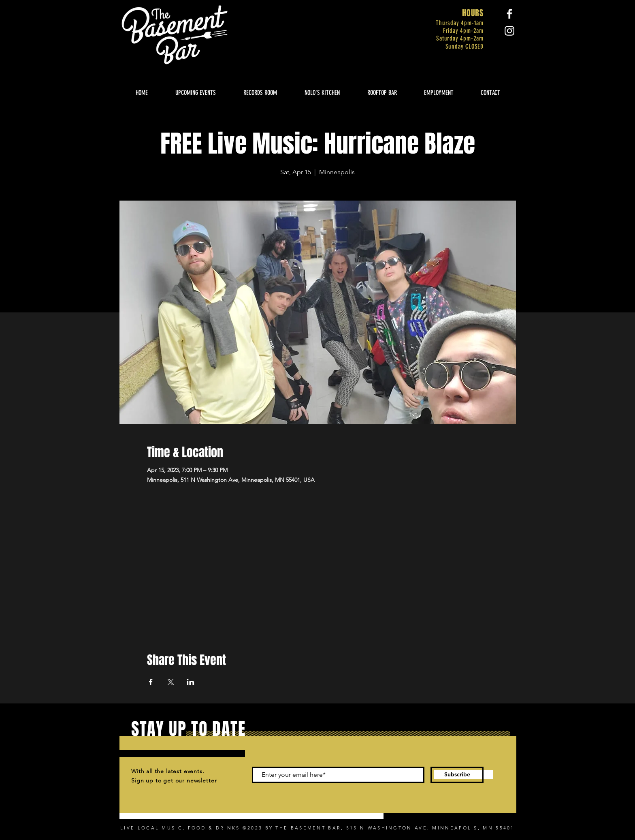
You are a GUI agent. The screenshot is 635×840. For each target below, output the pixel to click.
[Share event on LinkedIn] (191, 682)
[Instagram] (509, 31)
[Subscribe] (457, 775)
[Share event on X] (171, 682)
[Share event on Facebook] (151, 682)
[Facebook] (509, 14)
